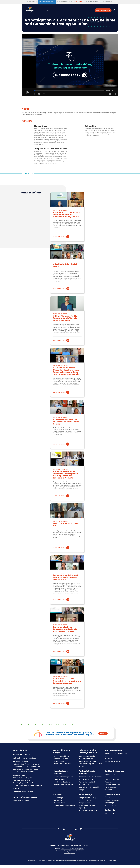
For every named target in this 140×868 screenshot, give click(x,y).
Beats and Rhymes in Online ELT (66, 530)
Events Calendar (111, 793)
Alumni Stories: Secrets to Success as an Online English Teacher (66, 427)
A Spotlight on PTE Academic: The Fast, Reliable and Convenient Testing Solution (67, 220)
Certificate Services (61, 764)
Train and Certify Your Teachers (91, 782)
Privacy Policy (112, 866)
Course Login (109, 808)
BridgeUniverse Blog (64, 2)
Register (103, 739)
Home (42, 11)
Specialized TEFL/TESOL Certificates (26, 775)
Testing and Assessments (60, 216)
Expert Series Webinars (46, 2)
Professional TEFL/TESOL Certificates (26, 769)
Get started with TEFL (112, 767)
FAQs (107, 761)
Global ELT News (111, 780)
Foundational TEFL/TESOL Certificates (26, 772)
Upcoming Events (51, 11)
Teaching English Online (21, 786)
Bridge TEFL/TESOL (86, 806)
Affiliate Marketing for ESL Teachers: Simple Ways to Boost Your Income (65, 323)
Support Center (110, 811)
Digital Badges (59, 767)
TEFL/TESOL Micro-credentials (24, 777)
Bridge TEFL (31, 2)
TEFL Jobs (78, 2)
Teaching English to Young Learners (26, 788)
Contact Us (71, 11)
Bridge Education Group (88, 803)
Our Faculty (58, 806)
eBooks (107, 782)
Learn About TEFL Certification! (116, 759)
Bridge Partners (85, 790)
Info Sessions (110, 764)
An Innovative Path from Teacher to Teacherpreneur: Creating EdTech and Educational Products (66, 480)
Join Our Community (112, 790)
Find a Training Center (21, 806)
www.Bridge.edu (78, 854)
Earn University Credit (87, 761)
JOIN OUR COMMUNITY (103, 11)
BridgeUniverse (85, 808)
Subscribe (108, 795)
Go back (30, 179)
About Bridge (107, 2)
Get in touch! (109, 819)
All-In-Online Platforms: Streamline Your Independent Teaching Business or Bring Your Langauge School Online (67, 376)
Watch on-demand (61, 242)
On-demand (62, 11)
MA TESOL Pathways (86, 764)
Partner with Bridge (86, 785)
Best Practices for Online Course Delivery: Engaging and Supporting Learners (67, 686)
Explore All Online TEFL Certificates (25, 763)
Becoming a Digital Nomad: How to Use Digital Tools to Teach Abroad (66, 583)
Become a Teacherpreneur (63, 782)
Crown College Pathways (88, 767)
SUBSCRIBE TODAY (68, 80)
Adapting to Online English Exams (65, 271)
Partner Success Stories (88, 787)
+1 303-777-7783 (66, 854)
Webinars (108, 787)
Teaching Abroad (60, 785)
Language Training (92, 2)
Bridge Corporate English (88, 816)
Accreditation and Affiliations (64, 811)
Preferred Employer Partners (64, 790)
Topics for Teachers (112, 785)
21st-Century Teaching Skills (23, 783)
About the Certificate (61, 761)
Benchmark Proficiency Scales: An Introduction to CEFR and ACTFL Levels (65, 634)
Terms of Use (104, 866)
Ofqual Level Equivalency (62, 769)
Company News (59, 808)
